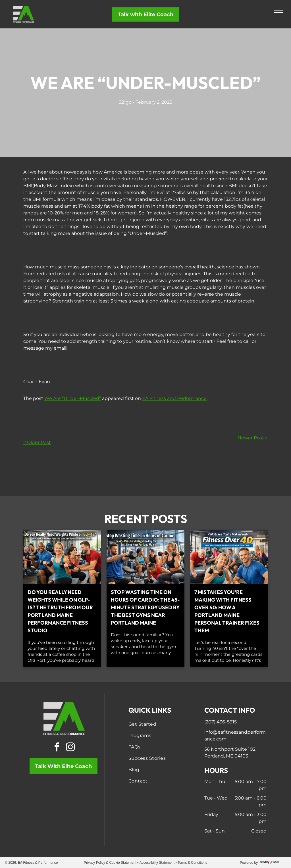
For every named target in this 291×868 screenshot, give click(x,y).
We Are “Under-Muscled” (73, 398)
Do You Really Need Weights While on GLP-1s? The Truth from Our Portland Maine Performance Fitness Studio (60, 611)
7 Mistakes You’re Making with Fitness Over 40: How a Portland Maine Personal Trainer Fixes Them (227, 611)
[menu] (278, 10)
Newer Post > (253, 438)
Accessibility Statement (157, 863)
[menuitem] (160, 724)
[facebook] (57, 748)
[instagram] (70, 748)
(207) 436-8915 (221, 722)
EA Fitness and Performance (174, 398)
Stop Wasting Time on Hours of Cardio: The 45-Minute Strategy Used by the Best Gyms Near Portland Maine (145, 607)
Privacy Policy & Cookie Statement (110, 863)
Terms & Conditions (192, 863)
